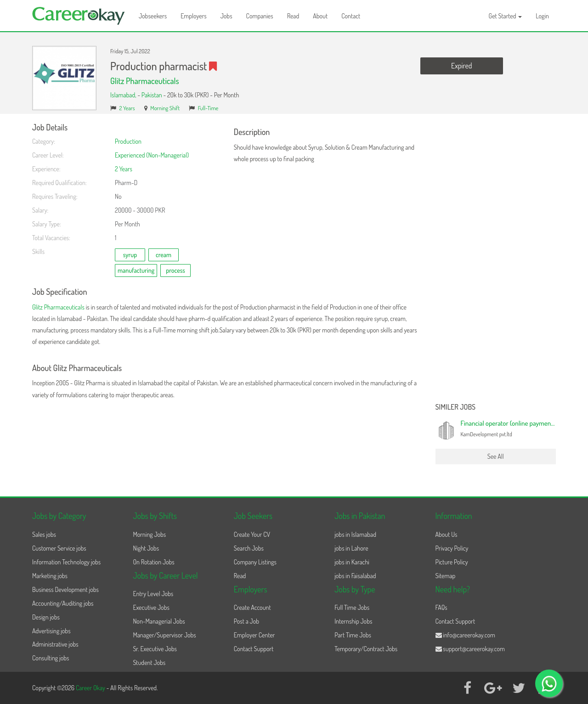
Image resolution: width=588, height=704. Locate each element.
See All (496, 456)
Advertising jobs (51, 631)
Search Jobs (249, 548)
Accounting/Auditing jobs (63, 603)
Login (542, 16)
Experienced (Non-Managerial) (152, 155)
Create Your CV (252, 534)
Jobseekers (153, 16)
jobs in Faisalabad (355, 576)
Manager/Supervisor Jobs (164, 635)
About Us (447, 534)
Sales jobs (44, 534)
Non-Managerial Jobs (159, 621)
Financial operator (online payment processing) (523, 423)
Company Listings (255, 562)
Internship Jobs (353, 621)
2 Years (127, 108)
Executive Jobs (151, 607)
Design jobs (46, 617)
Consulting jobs (51, 658)
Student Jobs (149, 662)
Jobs (226, 16)
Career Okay (91, 688)
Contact (351, 16)
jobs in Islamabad (355, 534)
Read (293, 16)
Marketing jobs (50, 576)
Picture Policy (452, 562)
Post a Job (246, 621)
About (320, 16)
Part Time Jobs (353, 635)
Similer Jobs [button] (456, 407)
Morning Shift (165, 108)
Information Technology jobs (66, 562)
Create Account (252, 607)
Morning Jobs (149, 534)
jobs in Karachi (352, 562)
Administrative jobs (55, 644)
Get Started (506, 16)
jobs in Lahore (351, 548)
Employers (194, 16)
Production (128, 141)
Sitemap (446, 576)
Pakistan (152, 95)
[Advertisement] (496, 261)
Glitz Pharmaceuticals (145, 81)
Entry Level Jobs (153, 594)
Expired (461, 66)
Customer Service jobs (59, 548)
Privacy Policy (452, 548)
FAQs (441, 607)
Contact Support (254, 649)
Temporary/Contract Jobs (366, 649)
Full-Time (208, 108)
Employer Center (254, 635)
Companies (260, 16)
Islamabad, (124, 95)
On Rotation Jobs (153, 562)
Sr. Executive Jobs (155, 649)
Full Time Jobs (352, 607)
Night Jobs (146, 548)
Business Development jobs (65, 589)
